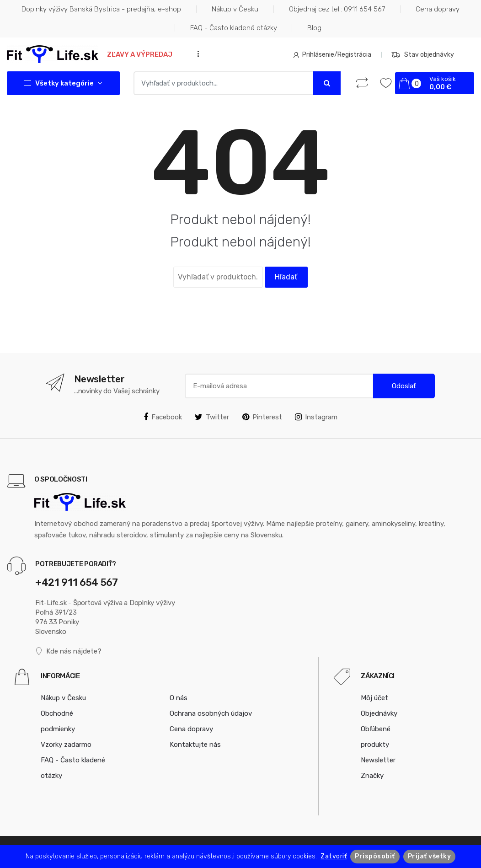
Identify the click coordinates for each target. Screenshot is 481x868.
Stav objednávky (423, 55)
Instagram (316, 417)
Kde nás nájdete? (68, 651)
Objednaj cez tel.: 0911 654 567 (337, 9)
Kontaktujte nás (195, 745)
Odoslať (404, 386)
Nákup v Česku (235, 9)
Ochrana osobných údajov (211, 713)
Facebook (163, 417)
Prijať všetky (430, 856)
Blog (314, 28)
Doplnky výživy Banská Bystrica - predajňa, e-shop (101, 9)
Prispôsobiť (375, 856)
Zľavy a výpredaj (140, 54)
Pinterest (262, 417)
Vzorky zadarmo (66, 745)
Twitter (212, 417)
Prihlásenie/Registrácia (332, 55)
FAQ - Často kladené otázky (234, 28)
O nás (179, 698)
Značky (372, 776)
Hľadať (286, 277)
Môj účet (374, 698)
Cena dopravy (438, 9)
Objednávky (379, 713)
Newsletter (378, 760)
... (196, 54)
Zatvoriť (334, 856)
